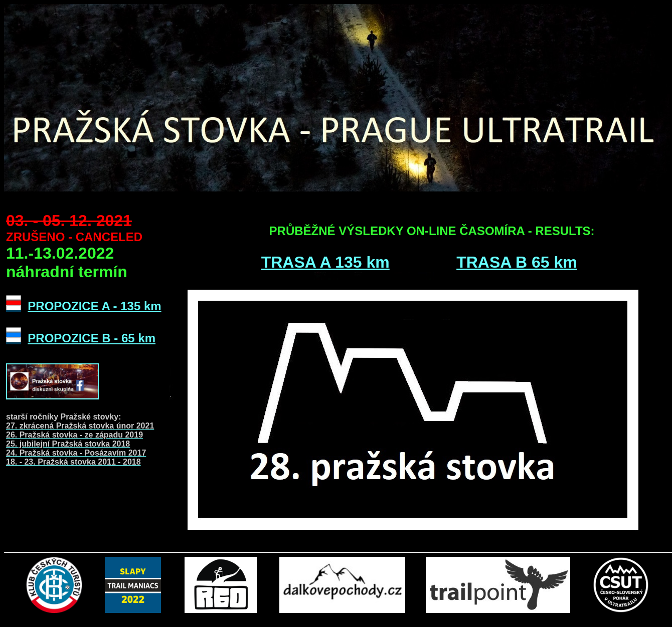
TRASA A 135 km (325, 262)
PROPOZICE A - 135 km (94, 306)
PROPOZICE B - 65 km (92, 338)
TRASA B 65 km (517, 262)
